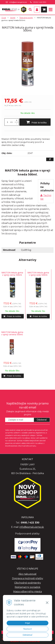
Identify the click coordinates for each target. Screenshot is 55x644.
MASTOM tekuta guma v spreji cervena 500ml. (12, 333)
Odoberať (42, 420)
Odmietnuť (28, 635)
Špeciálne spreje (26, 18)
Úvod (4, 18)
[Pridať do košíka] (35, 122)
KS (12, 122)
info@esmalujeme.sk (18, 2)
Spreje (13, 18)
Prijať (27, 623)
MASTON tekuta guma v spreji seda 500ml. (38, 274)
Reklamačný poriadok (27, 587)
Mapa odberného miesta (27, 592)
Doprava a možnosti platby (28, 578)
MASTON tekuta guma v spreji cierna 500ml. (12, 274)
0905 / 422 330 (40, 2)
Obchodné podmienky (28, 583)
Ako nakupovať (27, 574)
